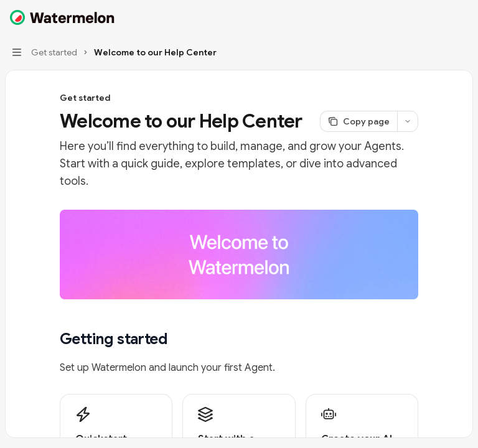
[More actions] (462, 17)
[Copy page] (358, 121)
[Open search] (438, 17)
